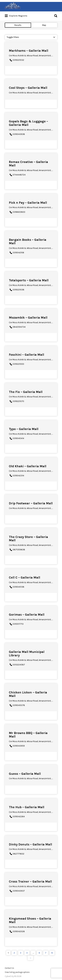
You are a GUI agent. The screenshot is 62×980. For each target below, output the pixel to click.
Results (18, 25)
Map (44, 25)
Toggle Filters (13, 37)
